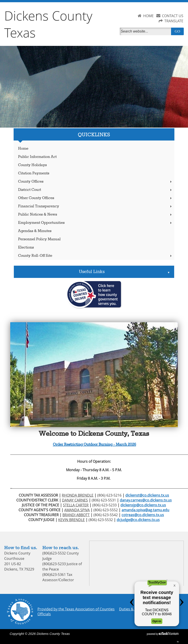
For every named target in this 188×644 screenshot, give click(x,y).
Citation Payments (34, 173)
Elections (26, 248)
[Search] (146, 31)
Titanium (169, 634)
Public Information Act (37, 157)
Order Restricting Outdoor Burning (83, 445)
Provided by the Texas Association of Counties (76, 609)
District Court (95, 190)
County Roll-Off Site (95, 256)
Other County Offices (95, 198)
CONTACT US (173, 16)
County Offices (95, 182)
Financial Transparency (95, 206)
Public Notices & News (95, 215)
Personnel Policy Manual (39, 239)
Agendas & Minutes (35, 231)
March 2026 (125, 445)
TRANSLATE (174, 21)
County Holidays (32, 165)
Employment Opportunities (95, 223)
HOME (148, 16)
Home (23, 149)
